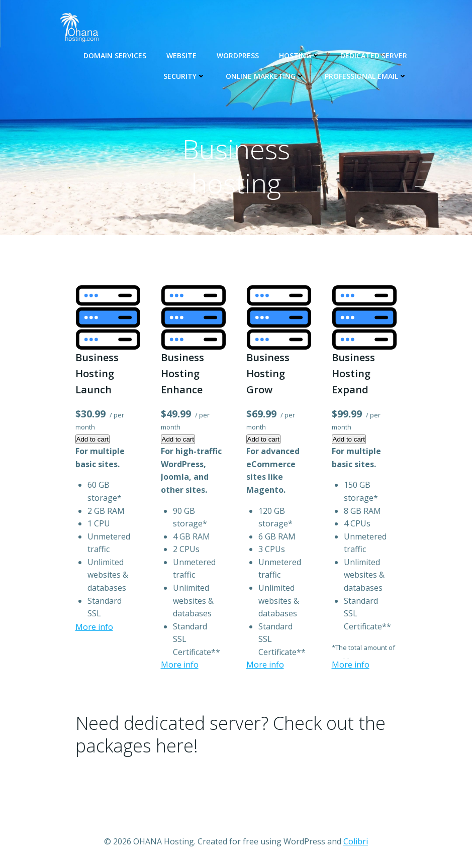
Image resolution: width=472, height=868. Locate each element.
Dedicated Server (374, 56)
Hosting (300, 56)
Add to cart (92, 439)
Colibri (356, 841)
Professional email (366, 76)
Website (181, 56)
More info (94, 627)
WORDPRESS (238, 56)
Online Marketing (265, 76)
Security (184, 76)
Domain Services (115, 56)
